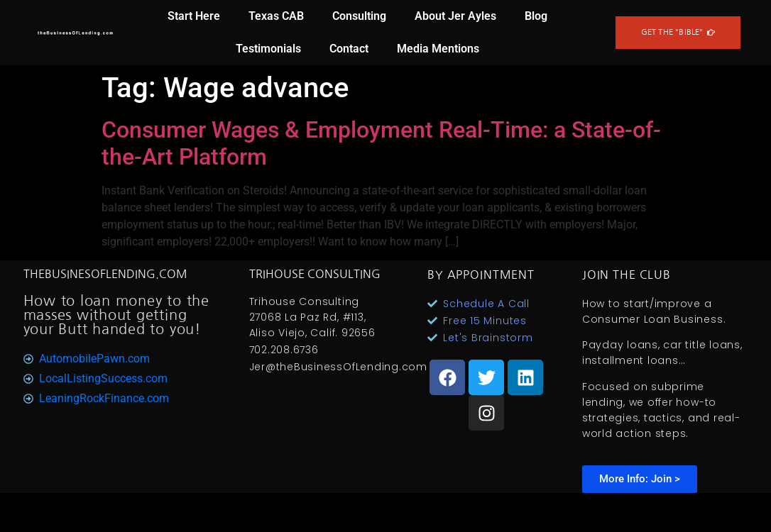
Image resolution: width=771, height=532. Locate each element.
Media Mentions (438, 49)
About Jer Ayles (455, 16)
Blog (536, 16)
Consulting (359, 16)
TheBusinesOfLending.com (105, 274)
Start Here (194, 16)
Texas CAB (276, 16)
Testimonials (268, 49)
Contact (349, 49)
